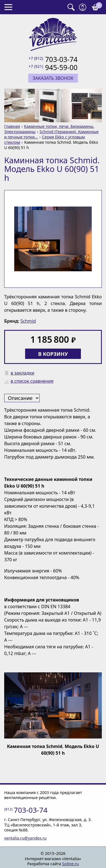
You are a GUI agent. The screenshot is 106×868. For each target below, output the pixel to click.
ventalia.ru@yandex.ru (25, 838)
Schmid (28, 321)
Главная (12, 126)
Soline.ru (71, 864)
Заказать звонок (53, 78)
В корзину (53, 354)
